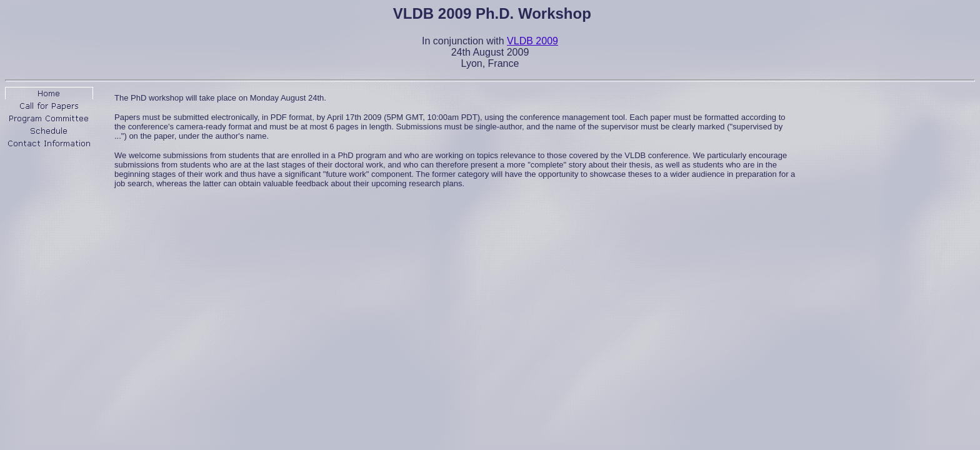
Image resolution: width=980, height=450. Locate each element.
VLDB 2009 (532, 41)
